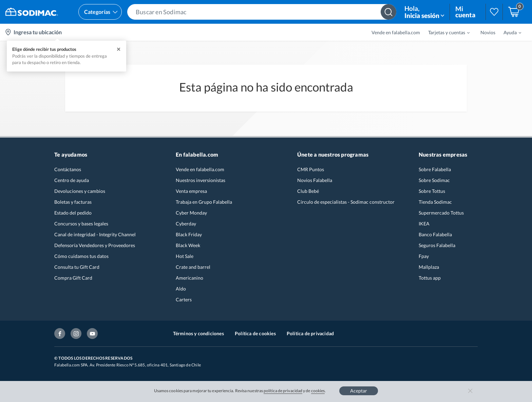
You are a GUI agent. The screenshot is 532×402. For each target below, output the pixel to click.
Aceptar (359, 391)
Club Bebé (308, 191)
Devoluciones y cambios (80, 191)
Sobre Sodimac (434, 180)
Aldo (181, 289)
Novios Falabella (315, 180)
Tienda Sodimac (435, 202)
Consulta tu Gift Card (77, 267)
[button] (262, 12)
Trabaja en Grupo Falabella (204, 202)
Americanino (189, 278)
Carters (184, 299)
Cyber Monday (191, 213)
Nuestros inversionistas (201, 180)
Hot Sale (185, 256)
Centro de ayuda (72, 180)
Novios (488, 32)
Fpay (424, 256)
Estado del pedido (73, 213)
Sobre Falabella (435, 169)
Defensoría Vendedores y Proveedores (95, 245)
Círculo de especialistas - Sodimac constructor (346, 202)
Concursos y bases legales (81, 224)
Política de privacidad (310, 333)
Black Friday (189, 234)
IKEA (424, 224)
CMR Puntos (311, 169)
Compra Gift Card (73, 278)
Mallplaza (429, 267)
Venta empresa (191, 191)
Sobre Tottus (432, 191)
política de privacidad (283, 391)
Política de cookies (255, 333)
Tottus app (430, 278)
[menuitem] (445, 32)
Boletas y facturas (73, 202)
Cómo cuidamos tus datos (81, 256)
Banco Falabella (435, 234)
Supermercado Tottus (441, 213)
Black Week (188, 245)
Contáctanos (68, 169)
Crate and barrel (193, 267)
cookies (318, 391)
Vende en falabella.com (396, 32)
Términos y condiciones (198, 333)
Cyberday (186, 224)
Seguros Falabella (437, 245)
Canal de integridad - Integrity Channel (95, 234)
